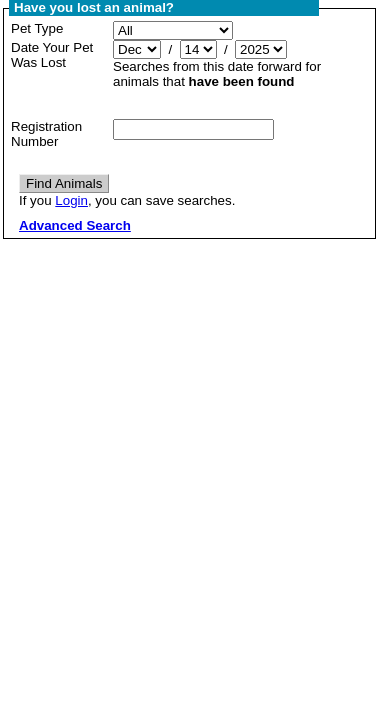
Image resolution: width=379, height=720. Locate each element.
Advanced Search (75, 225)
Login (71, 200)
